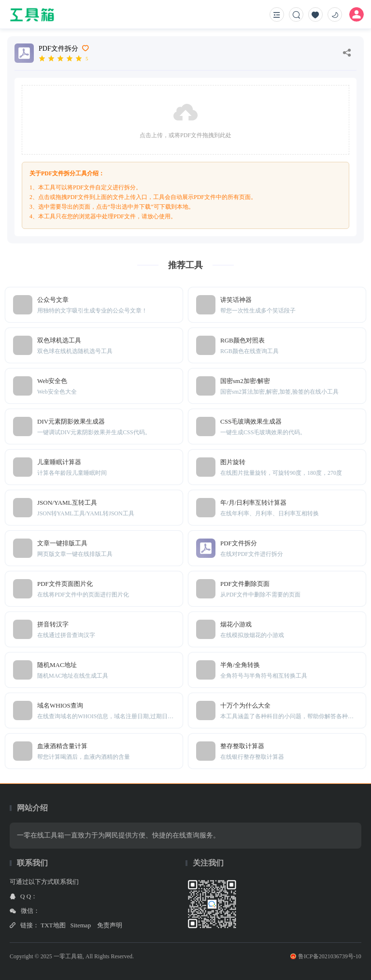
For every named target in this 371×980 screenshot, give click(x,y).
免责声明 (110, 925)
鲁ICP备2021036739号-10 (326, 956)
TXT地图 (53, 925)
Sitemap (81, 925)
